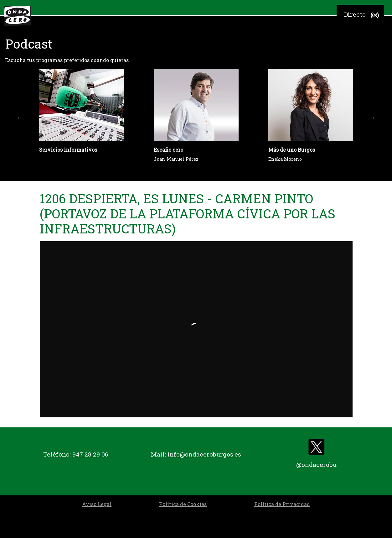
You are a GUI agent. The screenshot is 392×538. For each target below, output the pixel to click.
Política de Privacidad (282, 504)
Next (373, 118)
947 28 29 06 (90, 454)
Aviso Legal (97, 504)
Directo (362, 15)
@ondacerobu (316, 465)
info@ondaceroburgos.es (204, 454)
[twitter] (316, 449)
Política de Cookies (183, 504)
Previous (19, 118)
